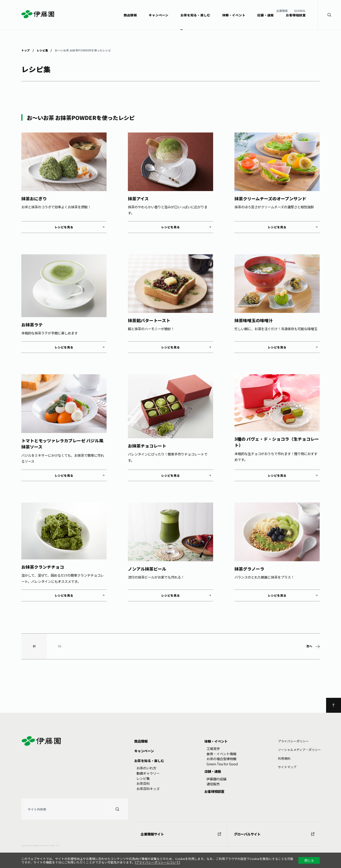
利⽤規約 (284, 758)
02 (60, 646)
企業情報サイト (181, 834)
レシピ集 (42, 50)
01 (34, 646)
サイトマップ (287, 767)
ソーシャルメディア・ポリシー (299, 750)
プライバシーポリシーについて (157, 862)
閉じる (309, 860)
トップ (26, 50)
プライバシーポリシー (293, 741)
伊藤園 (38, 14)
